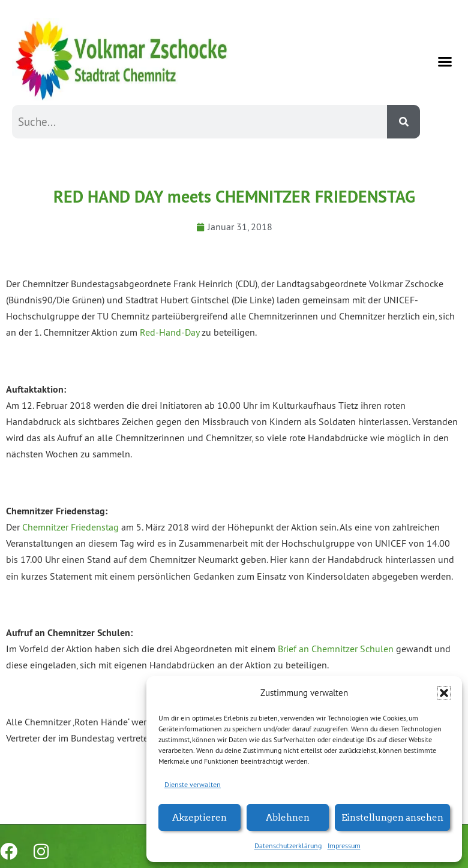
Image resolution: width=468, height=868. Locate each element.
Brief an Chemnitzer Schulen (336, 649)
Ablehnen (288, 817)
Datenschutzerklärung (288, 846)
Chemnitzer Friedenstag (70, 527)
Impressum (344, 846)
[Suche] (403, 122)
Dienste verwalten (193, 784)
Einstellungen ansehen (392, 817)
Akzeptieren (199, 817)
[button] (444, 693)
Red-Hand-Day (169, 332)
